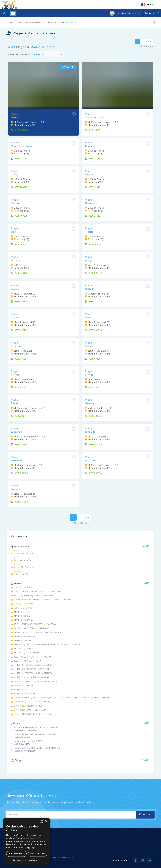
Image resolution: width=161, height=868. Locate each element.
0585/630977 (19, 388)
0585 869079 (19, 245)
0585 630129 (93, 187)
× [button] (46, 821)
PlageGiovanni (90, 202)
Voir (146, 583)
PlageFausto (89, 173)
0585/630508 (19, 473)
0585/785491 (93, 388)
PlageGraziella (90, 430)
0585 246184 (93, 216)
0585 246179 (19, 273)
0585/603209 (19, 330)
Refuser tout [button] (38, 854)
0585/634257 (93, 359)
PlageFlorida (15, 373)
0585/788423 (19, 130)
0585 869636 (93, 245)
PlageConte (14, 316)
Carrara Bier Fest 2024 (22, 566)
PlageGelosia (89, 402)
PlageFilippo (15, 202)
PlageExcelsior (16, 344)
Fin (150, 42)
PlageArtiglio (89, 259)
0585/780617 (19, 416)
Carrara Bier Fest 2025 (22, 552)
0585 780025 (19, 216)
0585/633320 (19, 302)
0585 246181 (93, 159)
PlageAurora (15, 287)
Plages (10, 22)
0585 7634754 (20, 187)
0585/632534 (93, 473)
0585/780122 (93, 302)
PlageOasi (14, 230)
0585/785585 (19, 445)
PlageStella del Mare (94, 116)
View (145, 546)
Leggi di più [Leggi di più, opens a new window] (31, 848)
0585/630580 (19, 502)
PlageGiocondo (17, 430)
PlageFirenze (89, 344)
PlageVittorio (15, 259)
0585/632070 (93, 273)
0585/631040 (93, 445)
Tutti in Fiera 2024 (20, 573)
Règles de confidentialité (63, 858)
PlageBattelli (89, 287)
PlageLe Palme (16, 459)
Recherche (149, 13)
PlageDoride (89, 316)
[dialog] (27, 841)
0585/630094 (19, 359)
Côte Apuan (51, 22)
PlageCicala (15, 173)
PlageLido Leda (91, 459)
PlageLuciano (15, 487)
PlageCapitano (90, 144)
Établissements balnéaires (29, 22)
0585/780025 (93, 416)
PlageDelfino (15, 116)
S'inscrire (145, 815)
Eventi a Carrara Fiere (22, 559)
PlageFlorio (14, 402)
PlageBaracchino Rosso (21, 144)
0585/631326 (93, 330)
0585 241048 (19, 159)
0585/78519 (93, 130)
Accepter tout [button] (16, 854)
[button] (27, 860)
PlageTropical (90, 230)
